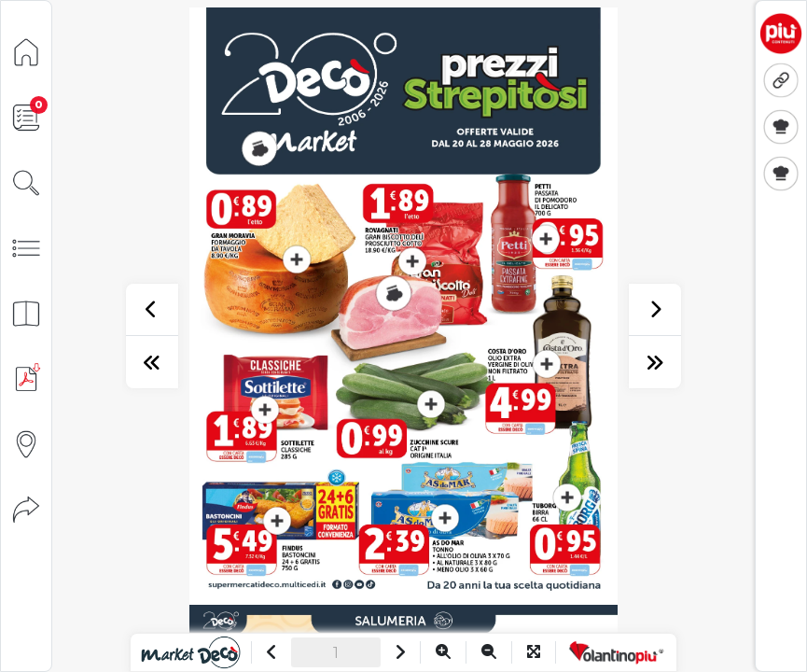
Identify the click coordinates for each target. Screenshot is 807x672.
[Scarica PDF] (26, 378)
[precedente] (152, 310)
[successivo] (655, 310)
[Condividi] (26, 508)
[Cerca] (26, 182)
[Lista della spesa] (26, 116)
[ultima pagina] (655, 362)
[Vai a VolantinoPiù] (616, 652)
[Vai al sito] (191, 652)
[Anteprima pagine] (26, 312)
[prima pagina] (152, 362)
